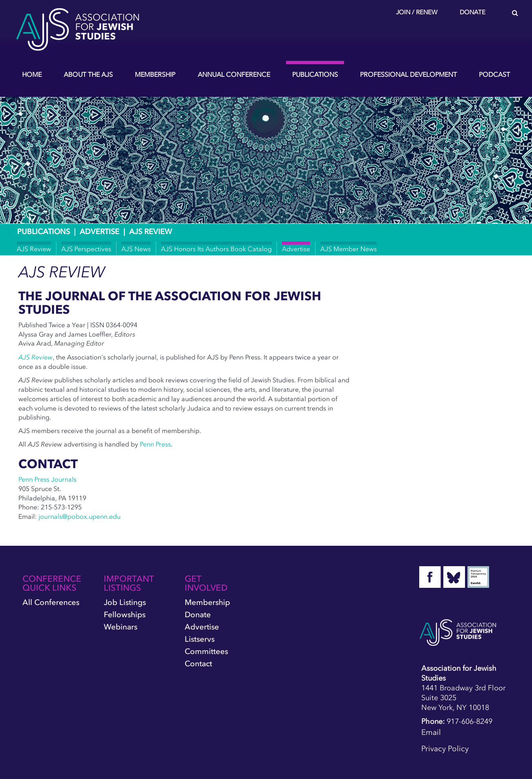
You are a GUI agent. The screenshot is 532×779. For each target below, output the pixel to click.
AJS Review (34, 249)
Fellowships (125, 615)
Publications (315, 74)
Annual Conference (234, 74)
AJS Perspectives (86, 249)
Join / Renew (417, 12)
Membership (155, 74)
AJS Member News (349, 249)
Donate (473, 12)
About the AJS (88, 74)
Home (32, 74)
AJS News (136, 249)
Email (431, 732)
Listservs (200, 639)
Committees (206, 651)
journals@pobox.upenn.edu (79, 516)
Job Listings (125, 602)
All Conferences (51, 602)
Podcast (494, 74)
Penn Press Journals (47, 479)
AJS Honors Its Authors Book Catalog (216, 249)
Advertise (99, 232)
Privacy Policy (445, 749)
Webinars (121, 627)
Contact (198, 664)
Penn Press (155, 444)
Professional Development (408, 74)
